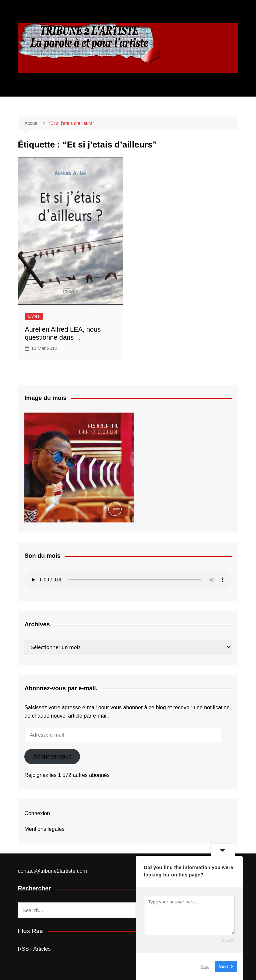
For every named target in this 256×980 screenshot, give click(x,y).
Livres (34, 316)
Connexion (37, 813)
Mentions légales (44, 829)
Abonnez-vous (52, 757)
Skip (205, 967)
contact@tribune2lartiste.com (52, 871)
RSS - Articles (34, 949)
